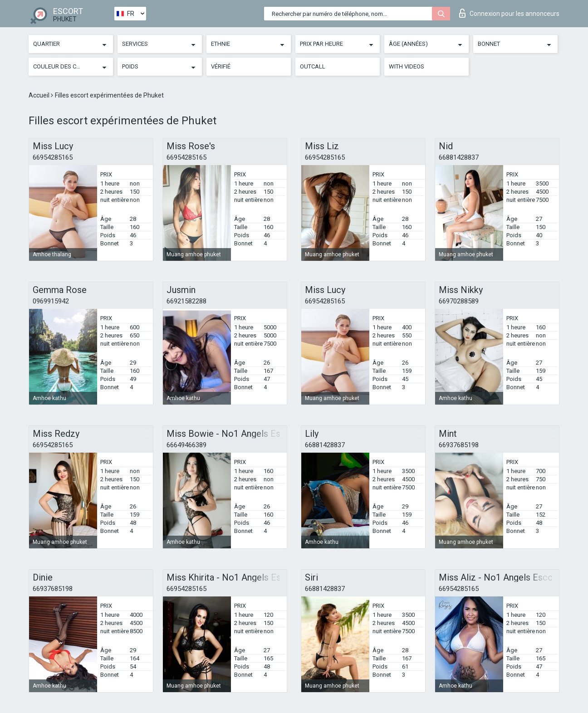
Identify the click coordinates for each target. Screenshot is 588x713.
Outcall (313, 66)
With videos (407, 66)
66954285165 (53, 157)
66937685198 (459, 445)
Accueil (40, 95)
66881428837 (459, 157)
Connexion (509, 13)
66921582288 (186, 301)
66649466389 (186, 445)
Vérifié (221, 66)
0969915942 (51, 301)
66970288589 (459, 301)
